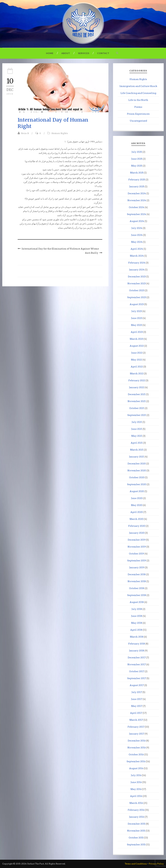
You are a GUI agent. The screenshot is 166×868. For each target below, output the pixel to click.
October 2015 (136, 838)
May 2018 (137, 623)
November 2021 (137, 401)
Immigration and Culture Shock (138, 86)
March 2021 (137, 450)
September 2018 (137, 595)
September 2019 (137, 561)
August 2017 (137, 685)
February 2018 (137, 644)
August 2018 (137, 602)
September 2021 (137, 415)
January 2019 (137, 568)
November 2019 (137, 547)
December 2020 (137, 464)
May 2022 (137, 360)
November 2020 (137, 471)
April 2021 (137, 443)
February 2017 (136, 727)
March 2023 (137, 339)
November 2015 (136, 831)
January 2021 (137, 457)
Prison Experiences (138, 114)
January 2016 (137, 817)
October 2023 (137, 290)
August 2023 (137, 304)
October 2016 (136, 755)
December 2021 (137, 394)
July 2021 (137, 422)
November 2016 (137, 748)
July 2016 (136, 775)
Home (50, 53)
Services (84, 53)
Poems (138, 107)
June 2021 (137, 429)
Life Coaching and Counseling (138, 93)
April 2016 (136, 796)
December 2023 (137, 277)
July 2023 (137, 311)
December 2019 (137, 540)
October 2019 (137, 554)
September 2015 (136, 845)
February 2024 (137, 263)
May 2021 (137, 436)
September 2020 (137, 484)
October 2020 (137, 477)
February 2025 (137, 180)
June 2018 (137, 616)
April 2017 (136, 713)
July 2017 (137, 692)
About (66, 53)
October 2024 (137, 207)
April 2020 (137, 512)
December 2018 (137, 574)
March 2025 (137, 173)
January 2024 (137, 270)
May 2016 (136, 789)
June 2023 (137, 318)
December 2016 (137, 741)
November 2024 (137, 200)
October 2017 (137, 671)
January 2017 (137, 734)
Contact (103, 53)
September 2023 (137, 297)
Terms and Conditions (136, 864)
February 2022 (137, 381)
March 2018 (137, 637)
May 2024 (137, 242)
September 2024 (137, 214)
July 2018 (137, 609)
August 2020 (137, 491)
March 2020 (137, 519)
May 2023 (137, 325)
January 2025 (137, 187)
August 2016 (136, 768)
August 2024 (137, 221)
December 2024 (137, 193)
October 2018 (137, 588)
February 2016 (136, 810)
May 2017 (137, 706)
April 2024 (137, 249)
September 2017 (137, 678)
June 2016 (136, 782)
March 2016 (136, 803)
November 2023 (137, 284)
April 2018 (136, 630)
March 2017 (136, 720)
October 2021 (137, 408)
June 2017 (137, 699)
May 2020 (137, 505)
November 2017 (137, 665)
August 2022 (137, 346)
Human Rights (60, 133)
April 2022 (137, 367)
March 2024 (137, 256)
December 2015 (137, 824)
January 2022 (137, 387)
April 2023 (137, 332)
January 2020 (137, 533)
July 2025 (137, 152)
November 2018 (137, 581)
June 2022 (137, 353)
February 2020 (137, 526)
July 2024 (137, 228)
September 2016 (136, 761)
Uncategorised (138, 121)
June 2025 (137, 159)
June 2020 (137, 498)
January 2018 (137, 651)
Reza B (25, 133)
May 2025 (137, 166)
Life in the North (138, 100)
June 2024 (137, 235)
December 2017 (137, 658)
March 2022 (137, 374)
